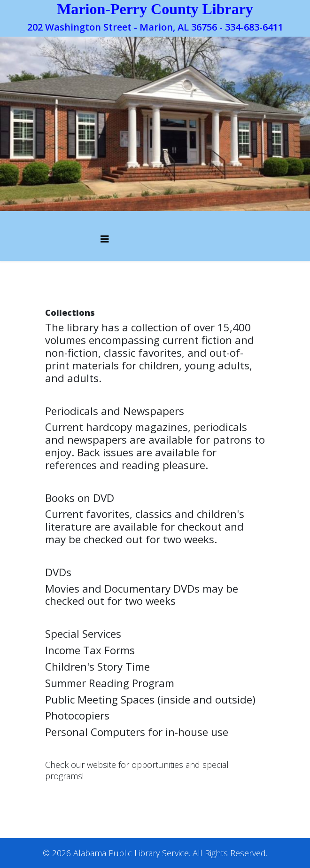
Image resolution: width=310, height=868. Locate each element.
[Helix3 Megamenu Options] (105, 239)
